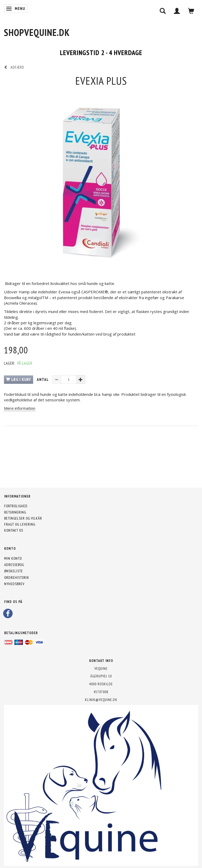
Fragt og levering (20, 524)
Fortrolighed (16, 506)
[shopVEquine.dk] (37, 32)
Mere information (20, 408)
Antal (43, 379)
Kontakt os (14, 530)
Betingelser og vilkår (23, 518)
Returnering (15, 512)
